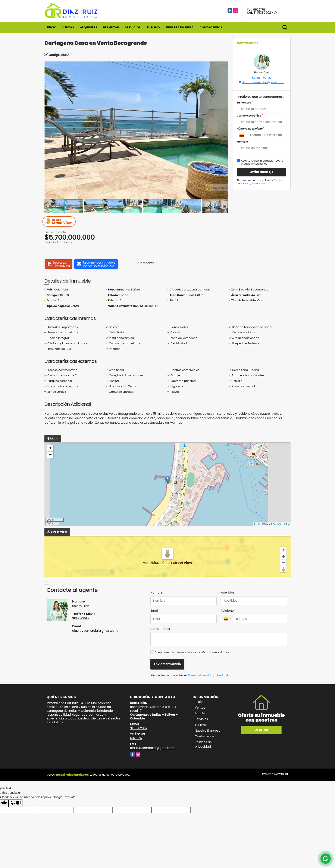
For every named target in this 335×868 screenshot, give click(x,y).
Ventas (68, 27)
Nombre (157, 592)
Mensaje (243, 142)
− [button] (50, 455)
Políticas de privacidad (203, 744)
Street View (60, 222)
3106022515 (263, 78)
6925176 (259, 10)
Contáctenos (211, 27)
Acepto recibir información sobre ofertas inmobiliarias (192, 652)
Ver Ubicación (155, 563)
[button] (224, 65)
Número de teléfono (251, 129)
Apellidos (229, 592)
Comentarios (160, 629)
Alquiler (200, 713)
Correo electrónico (250, 116)
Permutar (111, 27)
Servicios (133, 27)
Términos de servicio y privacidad (260, 182)
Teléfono (228, 611)
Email (155, 611)
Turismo (153, 27)
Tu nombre (245, 103)
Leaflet (258, 524)
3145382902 (262, 13)
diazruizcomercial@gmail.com (263, 82)
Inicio (52, 27)
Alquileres (89, 27)
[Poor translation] (16, 803)
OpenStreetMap (281, 524)
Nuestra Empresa (180, 27)
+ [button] (50, 448)
